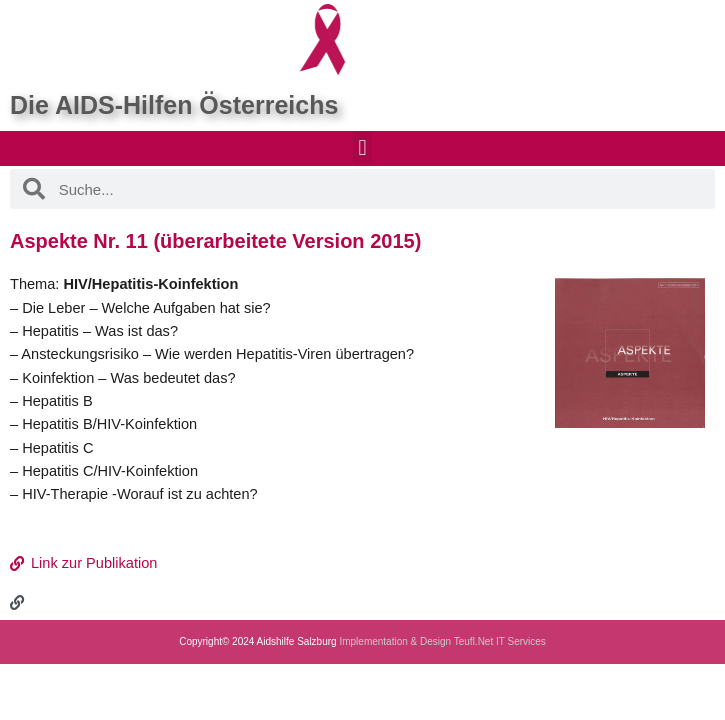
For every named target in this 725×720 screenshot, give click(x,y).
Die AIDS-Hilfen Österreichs (174, 105)
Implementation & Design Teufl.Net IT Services (442, 641)
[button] (362, 147)
